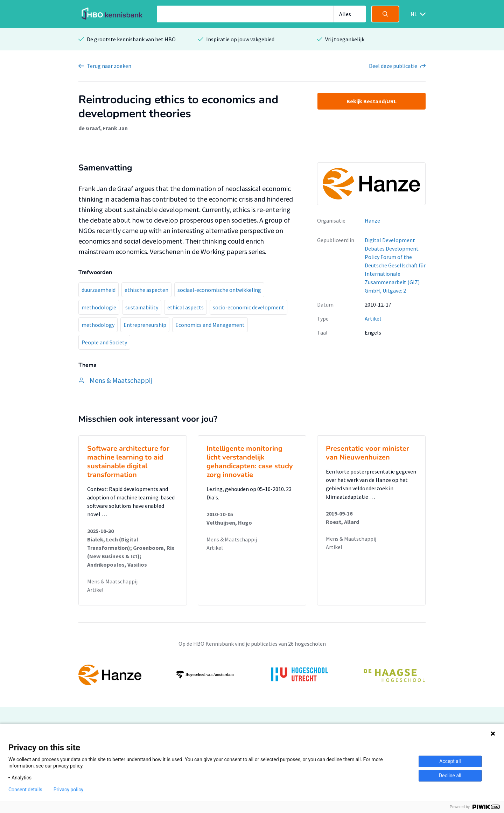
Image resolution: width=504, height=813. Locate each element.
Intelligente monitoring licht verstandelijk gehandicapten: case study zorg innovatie (250, 462)
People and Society (104, 342)
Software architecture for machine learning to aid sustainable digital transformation (128, 462)
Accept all (450, 761)
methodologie (99, 307)
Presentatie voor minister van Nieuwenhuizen (367, 453)
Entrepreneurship (145, 325)
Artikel (373, 318)
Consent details (25, 790)
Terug (109, 66)
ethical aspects (185, 307)
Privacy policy (68, 790)
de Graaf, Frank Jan (103, 128)
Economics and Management (210, 325)
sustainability (142, 307)
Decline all (450, 776)
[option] (252, 675)
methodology (98, 325)
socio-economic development (248, 307)
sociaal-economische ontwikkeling (219, 290)
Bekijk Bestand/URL (372, 101)
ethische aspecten (146, 290)
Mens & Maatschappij (112, 581)
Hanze (372, 220)
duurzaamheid (99, 290)
